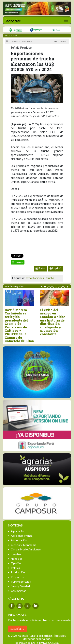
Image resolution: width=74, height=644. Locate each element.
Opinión (16, 563)
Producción (18, 572)
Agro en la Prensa (22, 536)
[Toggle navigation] (66, 20)
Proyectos (17, 577)
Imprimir (56, 268)
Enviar (40, 268)
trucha (50, 278)
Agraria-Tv (17, 531)
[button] (45, 287)
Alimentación (19, 540)
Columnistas (19, 591)
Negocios (17, 559)
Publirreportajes (21, 582)
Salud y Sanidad (20, 586)
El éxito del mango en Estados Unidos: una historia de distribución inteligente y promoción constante (53, 322)
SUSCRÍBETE (17, 629)
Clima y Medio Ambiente (26, 549)
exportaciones (35, 278)
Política (15, 568)
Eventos (16, 554)
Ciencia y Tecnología (23, 545)
